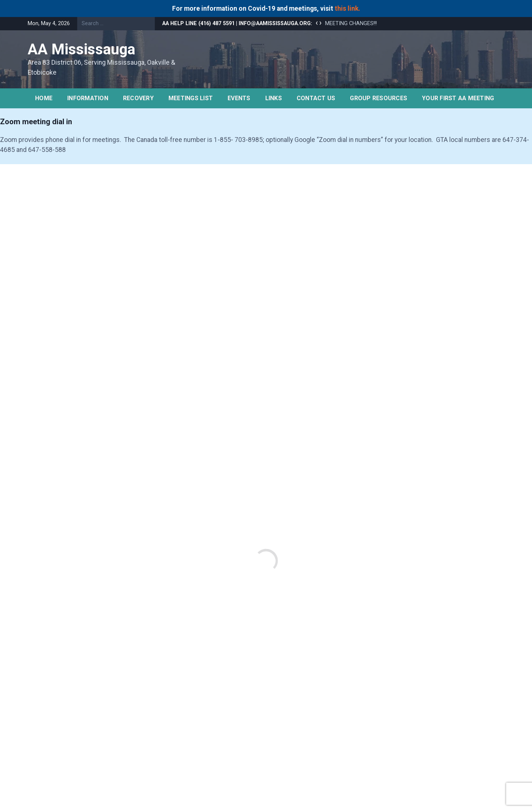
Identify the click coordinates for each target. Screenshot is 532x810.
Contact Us (316, 98)
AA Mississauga (81, 49)
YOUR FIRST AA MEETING (458, 98)
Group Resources (378, 98)
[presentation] (317, 23)
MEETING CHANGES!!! (351, 23)
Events (239, 98)
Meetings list (191, 98)
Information (88, 98)
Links (274, 98)
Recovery (138, 98)
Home (44, 98)
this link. (347, 9)
